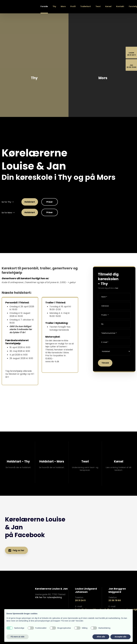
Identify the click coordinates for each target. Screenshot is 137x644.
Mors (63, 6)
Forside (44, 6)
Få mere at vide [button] (18, 637)
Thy (54, 6)
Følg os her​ (16, 550)
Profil (73, 6)
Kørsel (108, 6)
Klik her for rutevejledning (48, 597)
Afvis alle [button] (101, 637)
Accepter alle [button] (120, 637)
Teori (98, 6)
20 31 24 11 (80, 600)
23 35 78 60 (115, 600)
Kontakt (120, 6)
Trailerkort (86, 6)
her (117, 288)
